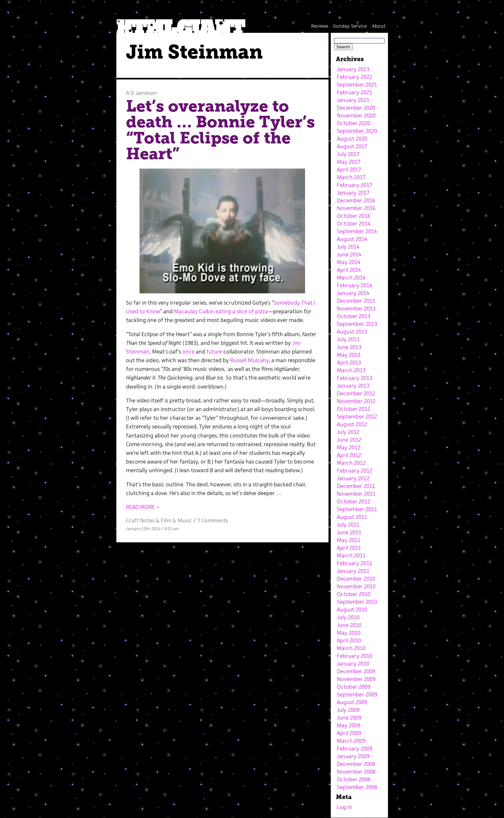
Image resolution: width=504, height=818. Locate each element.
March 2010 (351, 648)
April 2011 (349, 548)
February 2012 (355, 471)
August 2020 (352, 139)
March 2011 (351, 556)
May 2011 (349, 540)
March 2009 (351, 741)
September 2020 (357, 131)
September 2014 (357, 231)
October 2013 (354, 316)
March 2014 (351, 278)
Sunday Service (350, 26)
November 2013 (356, 308)
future (214, 352)
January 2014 (353, 293)
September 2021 (357, 85)
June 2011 (349, 532)
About (379, 26)
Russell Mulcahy (249, 360)
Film (166, 520)
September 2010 (357, 602)
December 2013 (356, 301)
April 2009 (349, 733)
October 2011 (354, 501)
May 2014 (349, 262)
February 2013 (355, 378)
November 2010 (356, 586)
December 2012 (356, 393)
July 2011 (348, 525)
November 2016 (356, 208)
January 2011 (353, 571)
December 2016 (356, 200)
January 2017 (353, 193)
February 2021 (355, 92)
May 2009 (349, 725)
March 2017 (351, 177)
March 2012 (351, 463)
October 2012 (354, 409)
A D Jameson (141, 93)
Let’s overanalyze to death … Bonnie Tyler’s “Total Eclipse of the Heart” (220, 130)
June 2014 (349, 254)
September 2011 (357, 509)
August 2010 (352, 610)
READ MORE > (143, 507)
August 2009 (352, 702)
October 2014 (354, 224)
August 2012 (352, 424)
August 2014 (352, 239)
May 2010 (349, 633)
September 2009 (357, 694)
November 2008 (356, 772)
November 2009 (356, 679)
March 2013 (351, 370)
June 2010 (349, 625)
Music (185, 520)
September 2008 (357, 787)
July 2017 (348, 154)
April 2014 (349, 270)
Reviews (320, 26)
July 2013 (348, 339)
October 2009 (354, 687)
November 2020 (356, 115)
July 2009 (348, 710)
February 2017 (355, 185)
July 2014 (348, 247)
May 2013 (349, 355)
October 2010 (354, 594)
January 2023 (353, 69)
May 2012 (349, 447)
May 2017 (349, 162)
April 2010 (349, 640)
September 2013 (357, 324)
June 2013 (349, 347)
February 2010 (355, 656)
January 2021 (353, 100)
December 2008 (356, 764)
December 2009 (356, 671)
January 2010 (353, 664)
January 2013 (353, 386)
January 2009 (353, 756)
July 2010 (348, 617)
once (188, 352)
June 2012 (349, 440)
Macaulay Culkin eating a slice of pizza (221, 311)
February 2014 (355, 285)
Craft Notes (140, 520)
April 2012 (349, 455)
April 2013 (349, 363)
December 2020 (356, 108)
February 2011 (355, 563)
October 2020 (354, 123)
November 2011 (356, 494)
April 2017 (349, 170)
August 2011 (352, 517)
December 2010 (356, 579)
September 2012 (357, 417)
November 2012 (356, 401)
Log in (344, 807)
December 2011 (356, 486)
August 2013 (352, 332)
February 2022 (355, 77)
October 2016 (354, 216)
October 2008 (354, 779)
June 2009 (349, 718)
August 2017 (352, 146)
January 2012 (353, 478)
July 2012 (348, 432)
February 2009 (355, 749)
